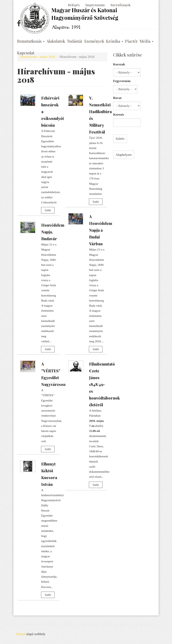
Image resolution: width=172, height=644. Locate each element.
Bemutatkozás (31, 41)
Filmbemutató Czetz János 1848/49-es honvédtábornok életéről (104, 384)
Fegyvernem (122, 81)
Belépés (74, 5)
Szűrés (120, 139)
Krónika (115, 41)
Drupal (21, 634)
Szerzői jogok (121, 5)
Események (94, 41)
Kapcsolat (26, 53)
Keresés (119, 115)
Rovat (117, 98)
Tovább (48, 210)
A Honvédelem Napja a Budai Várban (101, 230)
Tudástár (75, 41)
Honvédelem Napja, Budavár (53, 232)
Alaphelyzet (124, 155)
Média (147, 41)
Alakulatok (56, 41)
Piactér (131, 41)
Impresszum (95, 5)
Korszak (119, 64)
